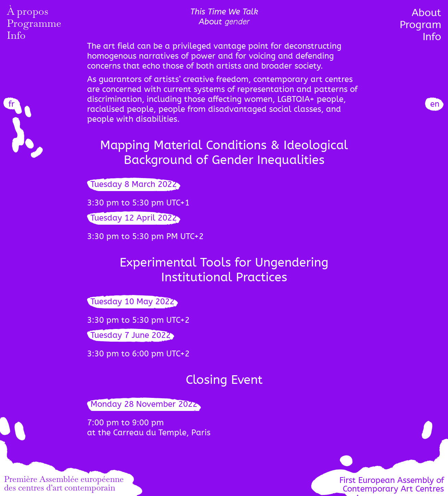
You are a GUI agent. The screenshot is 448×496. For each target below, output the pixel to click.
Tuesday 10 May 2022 (132, 302)
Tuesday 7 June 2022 (131, 335)
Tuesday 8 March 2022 (134, 184)
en (435, 104)
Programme (34, 25)
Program (420, 25)
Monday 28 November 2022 (144, 404)
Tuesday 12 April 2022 (134, 218)
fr (12, 104)
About (426, 13)
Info (16, 37)
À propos (28, 13)
